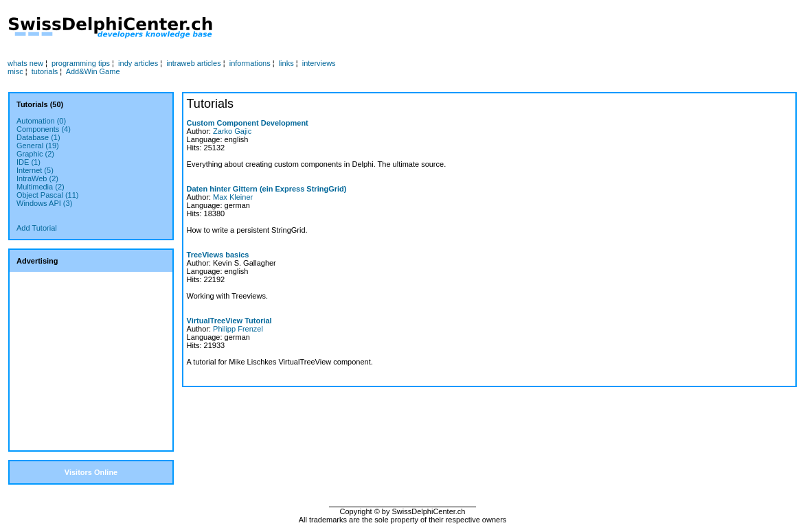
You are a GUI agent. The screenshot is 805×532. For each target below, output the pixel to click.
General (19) (38, 146)
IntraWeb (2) (37, 178)
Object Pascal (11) (47, 195)
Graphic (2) (35, 154)
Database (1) (38, 137)
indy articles (138, 63)
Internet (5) (35, 170)
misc (15, 71)
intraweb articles (193, 63)
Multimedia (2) (41, 187)
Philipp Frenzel (238, 329)
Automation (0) (41, 121)
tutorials (45, 71)
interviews (319, 63)
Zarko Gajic (232, 131)
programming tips (81, 63)
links (286, 63)
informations (250, 63)
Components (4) (44, 129)
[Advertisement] (431, 28)
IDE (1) (29, 162)
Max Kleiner (233, 197)
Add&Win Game (93, 71)
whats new (25, 63)
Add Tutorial (37, 228)
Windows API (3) (44, 203)
